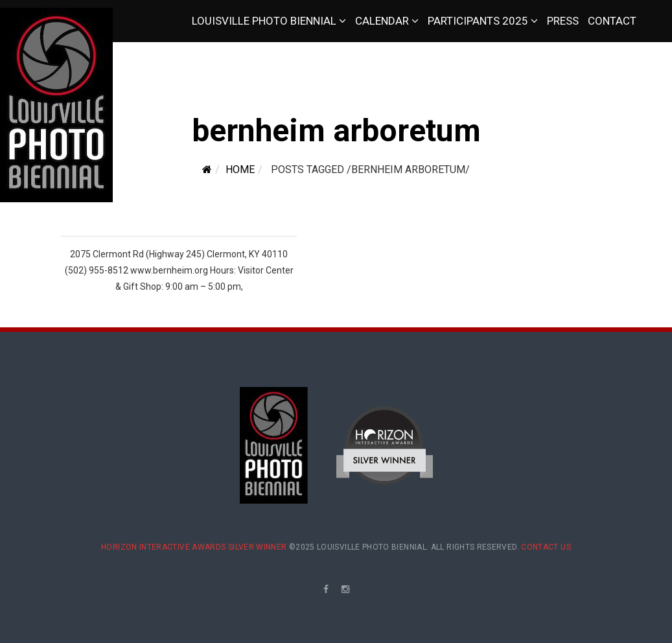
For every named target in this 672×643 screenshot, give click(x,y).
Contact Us (546, 547)
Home (240, 170)
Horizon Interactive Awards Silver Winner (194, 547)
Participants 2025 (478, 21)
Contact (612, 21)
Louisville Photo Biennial (264, 21)
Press (563, 21)
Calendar (382, 21)
